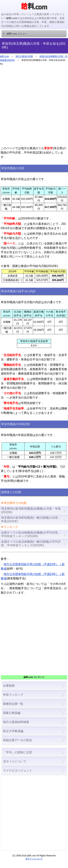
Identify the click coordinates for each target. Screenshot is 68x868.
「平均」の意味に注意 (17, 752)
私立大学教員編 (13, 731)
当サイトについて (15, 761)
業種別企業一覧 (13, 704)
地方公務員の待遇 (24, 56)
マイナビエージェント (18, 770)
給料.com (5, 56)
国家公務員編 (12, 713)
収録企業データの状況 (17, 740)
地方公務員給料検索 (16, 722)
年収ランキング (13, 695)
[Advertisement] (34, 108)
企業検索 (9, 686)
